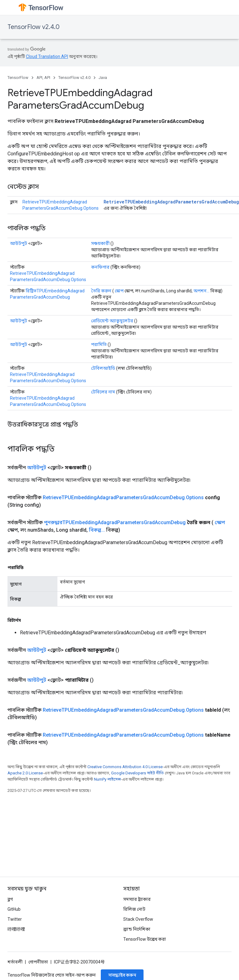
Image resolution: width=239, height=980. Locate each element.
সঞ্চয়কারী (100, 243)
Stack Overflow (138, 919)
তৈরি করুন (101, 291)
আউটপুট (19, 243)
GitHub (14, 909)
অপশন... (201, 291)
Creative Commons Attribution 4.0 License (125, 767)
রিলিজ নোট (134, 909)
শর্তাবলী (15, 962)
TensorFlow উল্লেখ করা (145, 939)
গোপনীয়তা (38, 962)
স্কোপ (119, 291)
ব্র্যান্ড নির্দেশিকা (137, 929)
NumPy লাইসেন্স (107, 779)
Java (103, 78)
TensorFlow (18, 78)
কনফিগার (100, 267)
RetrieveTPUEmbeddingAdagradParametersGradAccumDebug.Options (123, 497)
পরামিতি (99, 344)
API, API (43, 78)
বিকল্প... (97, 530)
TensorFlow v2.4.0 (34, 27)
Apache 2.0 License (25, 773)
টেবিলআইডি (103, 368)
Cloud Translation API (47, 56)
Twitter (15, 919)
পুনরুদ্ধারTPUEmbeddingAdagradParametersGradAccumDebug (115, 522)
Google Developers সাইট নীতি (137, 773)
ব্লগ (10, 899)
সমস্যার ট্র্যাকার (137, 899)
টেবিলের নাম (103, 392)
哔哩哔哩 (16, 929)
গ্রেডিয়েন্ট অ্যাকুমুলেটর (112, 321)
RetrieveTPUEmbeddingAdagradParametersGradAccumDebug (171, 202)
